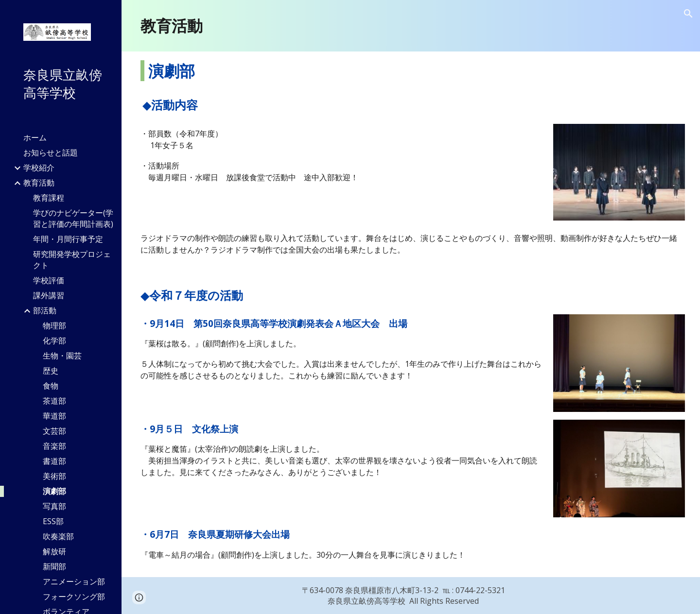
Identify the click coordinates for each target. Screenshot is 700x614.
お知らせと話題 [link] (51, 153)
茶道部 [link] (54, 401)
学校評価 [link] (49, 280)
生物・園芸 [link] (62, 356)
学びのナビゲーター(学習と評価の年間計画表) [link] (73, 218)
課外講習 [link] (49, 295)
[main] (411, 26)
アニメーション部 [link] (74, 581)
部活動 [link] (45, 310)
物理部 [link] (54, 325)
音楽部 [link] (54, 446)
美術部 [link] (54, 476)
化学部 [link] (54, 341)
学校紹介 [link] (39, 168)
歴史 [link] (51, 371)
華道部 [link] (54, 416)
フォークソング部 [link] (74, 597)
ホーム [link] (35, 137)
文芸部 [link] (54, 431)
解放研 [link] (54, 551)
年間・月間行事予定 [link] (68, 239)
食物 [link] (51, 386)
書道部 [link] (54, 461)
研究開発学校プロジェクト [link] (72, 260)
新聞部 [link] (54, 566)
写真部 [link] (54, 506)
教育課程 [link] (49, 198)
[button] (688, 14)
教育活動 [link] (39, 183)
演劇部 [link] (54, 491)
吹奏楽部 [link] (58, 536)
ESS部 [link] (53, 521)
